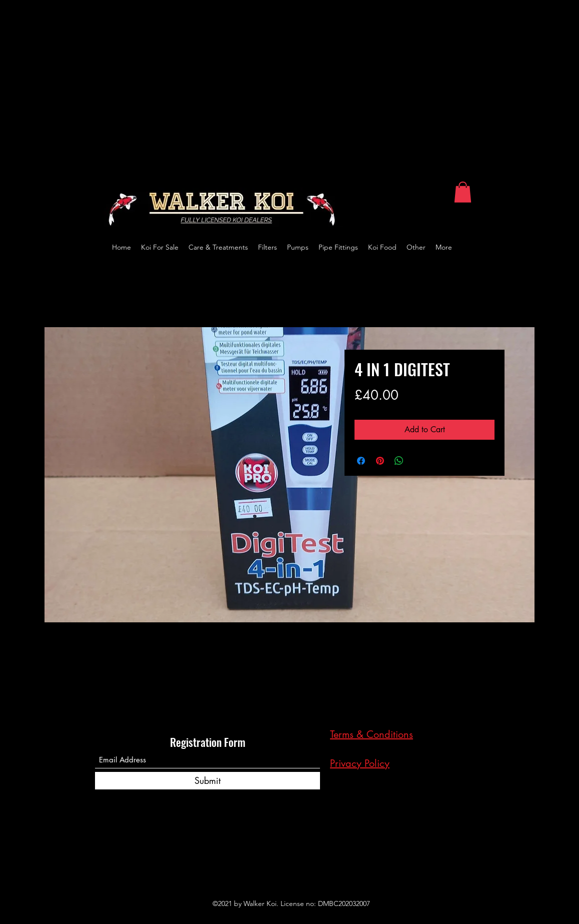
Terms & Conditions (371, 734)
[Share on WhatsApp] (399, 461)
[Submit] (207, 781)
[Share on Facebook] (361, 461)
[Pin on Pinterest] (380, 461)
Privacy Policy (360, 763)
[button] (463, 192)
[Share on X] (418, 461)
